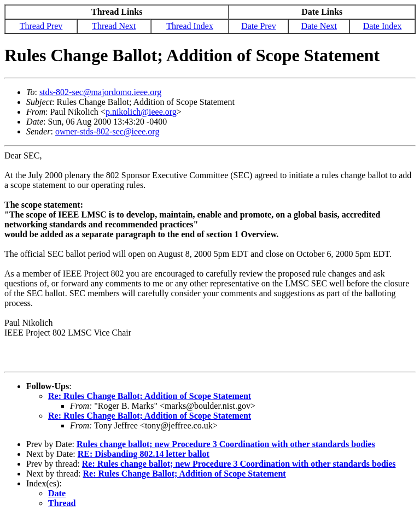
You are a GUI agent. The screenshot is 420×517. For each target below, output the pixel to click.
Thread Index (190, 26)
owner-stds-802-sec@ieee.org (107, 131)
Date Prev (259, 26)
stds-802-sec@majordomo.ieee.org (100, 92)
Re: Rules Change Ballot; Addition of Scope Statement (150, 396)
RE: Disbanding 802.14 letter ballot (144, 454)
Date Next (319, 26)
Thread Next (114, 26)
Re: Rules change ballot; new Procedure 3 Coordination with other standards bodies (239, 464)
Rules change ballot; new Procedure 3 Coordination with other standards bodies (226, 444)
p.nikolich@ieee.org (141, 112)
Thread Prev (41, 26)
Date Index (383, 26)
